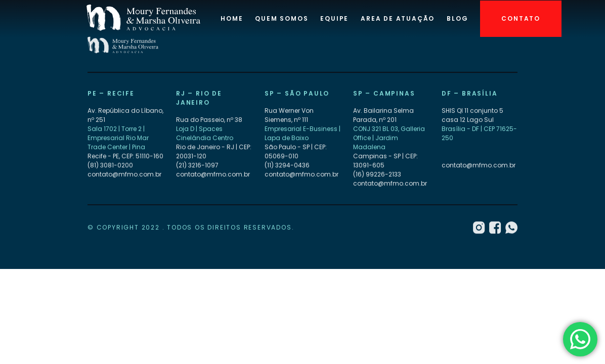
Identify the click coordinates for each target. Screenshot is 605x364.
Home (232, 18)
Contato (521, 18)
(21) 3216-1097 (197, 166)
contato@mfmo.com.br (124, 175)
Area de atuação (398, 18)
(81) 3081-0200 (110, 166)
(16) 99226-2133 (377, 175)
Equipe (334, 18)
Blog (457, 18)
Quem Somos (282, 18)
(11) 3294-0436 (287, 166)
